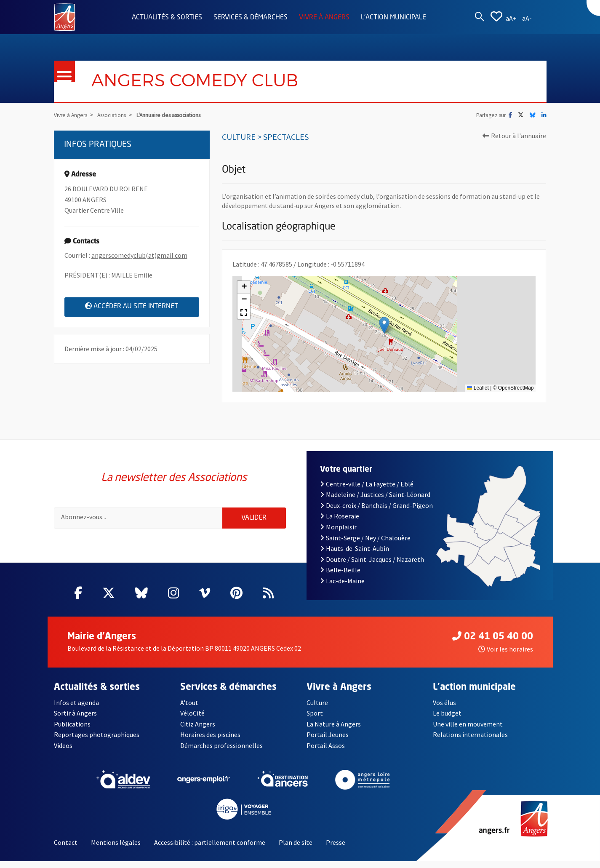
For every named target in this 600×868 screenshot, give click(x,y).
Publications (72, 731)
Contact (66, 849)
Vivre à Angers (324, 18)
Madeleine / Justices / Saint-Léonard (375, 502)
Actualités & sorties (167, 18)
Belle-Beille (340, 577)
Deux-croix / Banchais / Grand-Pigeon (376, 512)
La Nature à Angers (334, 731)
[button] (384, 325)
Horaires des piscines (210, 742)
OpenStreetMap (516, 388)
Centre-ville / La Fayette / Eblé (367, 491)
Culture (317, 709)
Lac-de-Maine (342, 588)
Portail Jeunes (328, 742)
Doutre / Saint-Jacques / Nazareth (372, 566)
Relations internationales (470, 742)
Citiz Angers (198, 731)
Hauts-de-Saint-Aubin (355, 556)
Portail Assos (326, 752)
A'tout (189, 709)
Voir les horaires (506, 656)
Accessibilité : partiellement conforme (210, 849)
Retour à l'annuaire (514, 136)
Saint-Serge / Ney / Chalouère (365, 545)
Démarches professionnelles (221, 752)
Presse (336, 849)
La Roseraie (340, 523)
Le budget (447, 720)
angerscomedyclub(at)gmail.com (139, 255)
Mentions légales (116, 849)
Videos (63, 752)
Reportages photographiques (97, 742)
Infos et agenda (76, 709)
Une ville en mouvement (468, 731)
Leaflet (478, 388)
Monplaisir (338, 534)
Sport (315, 720)
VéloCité (192, 720)
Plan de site (296, 849)
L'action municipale (393, 18)
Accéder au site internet (142, 306)
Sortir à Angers (75, 720)
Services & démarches (251, 18)
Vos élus (444, 709)
